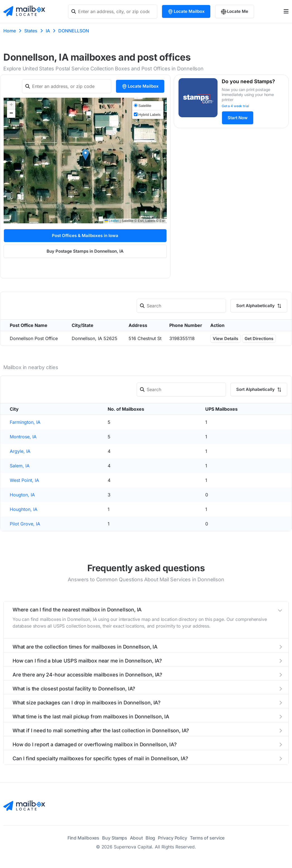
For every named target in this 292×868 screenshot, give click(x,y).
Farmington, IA (25, 422)
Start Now (238, 118)
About (136, 838)
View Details (225, 339)
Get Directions (259, 339)
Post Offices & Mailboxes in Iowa (85, 235)
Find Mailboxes (84, 838)
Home (10, 31)
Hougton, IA (22, 495)
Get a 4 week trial (235, 106)
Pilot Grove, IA (25, 524)
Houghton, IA (24, 509)
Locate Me (235, 12)
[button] (85, 155)
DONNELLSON (74, 31)
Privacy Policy (172, 838)
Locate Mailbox (186, 12)
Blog (150, 838)
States (31, 31)
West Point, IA (24, 480)
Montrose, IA (23, 437)
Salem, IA (20, 466)
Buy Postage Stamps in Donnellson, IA (85, 251)
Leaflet (112, 221)
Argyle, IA (20, 451)
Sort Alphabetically (259, 306)
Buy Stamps (115, 838)
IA (48, 31)
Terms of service (207, 838)
